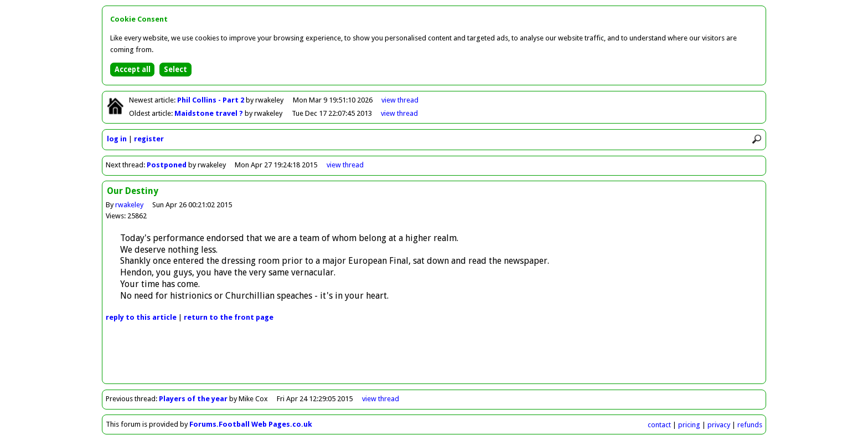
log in (117, 139)
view (400, 100)
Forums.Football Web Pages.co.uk (251, 424)
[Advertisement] (434, 359)
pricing (689, 425)
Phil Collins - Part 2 (211, 100)
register (149, 139)
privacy (719, 425)
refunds (750, 425)
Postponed (167, 165)
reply (141, 317)
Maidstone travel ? (210, 113)
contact (659, 425)
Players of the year (193, 399)
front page (229, 317)
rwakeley (129, 205)
